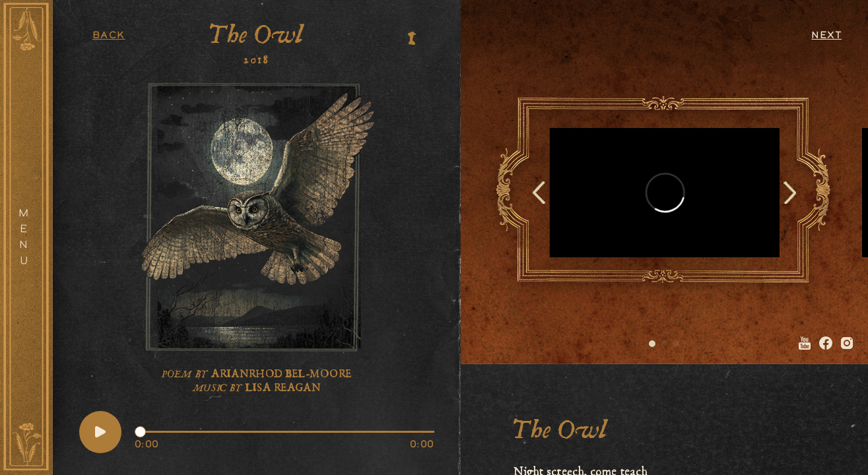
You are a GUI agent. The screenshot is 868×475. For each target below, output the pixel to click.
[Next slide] (790, 193)
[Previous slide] (539, 193)
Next (826, 36)
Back (109, 36)
